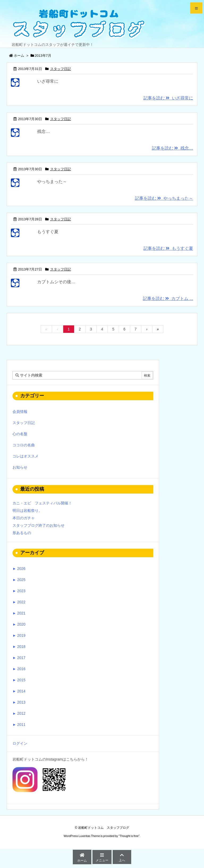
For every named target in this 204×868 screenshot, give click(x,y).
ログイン (20, 743)
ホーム (19, 56)
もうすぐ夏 (48, 232)
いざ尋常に (48, 81)
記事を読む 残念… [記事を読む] (173, 148)
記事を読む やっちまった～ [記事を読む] (164, 198)
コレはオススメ (25, 456)
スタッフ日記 (61, 69)
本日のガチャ (24, 518)
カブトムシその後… (56, 282)
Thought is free (129, 836)
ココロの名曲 (24, 445)
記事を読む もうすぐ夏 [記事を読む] (168, 248)
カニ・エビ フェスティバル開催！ (42, 503)
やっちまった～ (52, 182)
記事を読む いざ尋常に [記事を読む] (168, 98)
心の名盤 (20, 434)
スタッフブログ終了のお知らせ (39, 525)
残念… (44, 131)
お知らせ (20, 467)
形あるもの (22, 533)
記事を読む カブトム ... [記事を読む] (168, 298)
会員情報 (20, 412)
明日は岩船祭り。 (27, 511)
